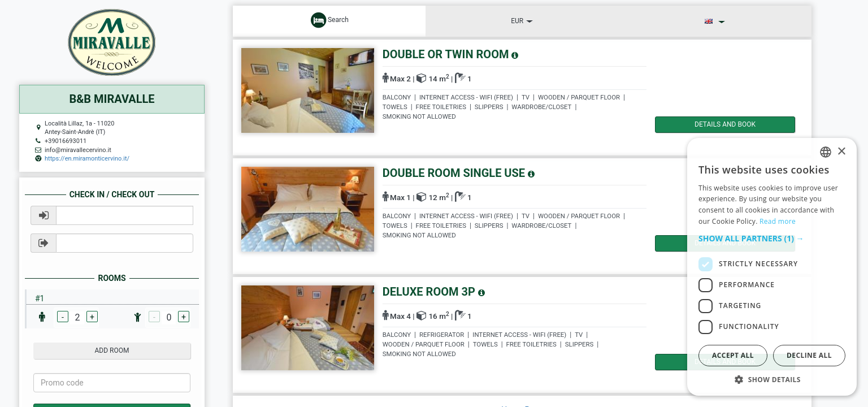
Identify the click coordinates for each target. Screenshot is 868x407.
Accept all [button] (733, 355)
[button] (772, 239)
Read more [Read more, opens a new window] (778, 221)
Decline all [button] (809, 355)
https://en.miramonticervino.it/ (87, 159)
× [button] (841, 152)
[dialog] (772, 267)
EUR (522, 21)
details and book (703, 124)
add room (112, 350)
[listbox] (826, 152)
